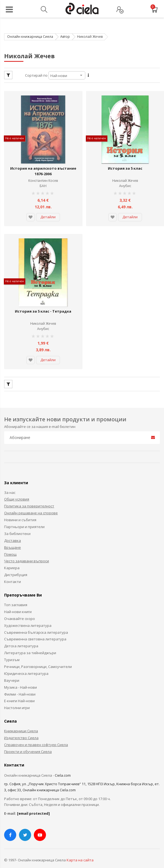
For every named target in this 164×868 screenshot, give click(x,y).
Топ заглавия (16, 596)
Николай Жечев (125, 176)
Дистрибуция (16, 566)
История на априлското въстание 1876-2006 (43, 167)
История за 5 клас (125, 164)
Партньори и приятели (24, 518)
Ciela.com (63, 766)
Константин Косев (43, 176)
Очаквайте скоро (20, 609)
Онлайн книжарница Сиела (30, 37)
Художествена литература (28, 616)
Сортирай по (36, 75)
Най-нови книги (18, 603)
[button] (31, 213)
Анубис (125, 181)
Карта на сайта (80, 851)
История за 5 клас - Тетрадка (43, 302)
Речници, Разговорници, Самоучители (38, 657)
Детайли (48, 212)
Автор (65, 37)
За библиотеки (17, 524)
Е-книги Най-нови (19, 692)
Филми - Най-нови (20, 685)
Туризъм (12, 651)
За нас (10, 483)
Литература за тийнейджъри (30, 644)
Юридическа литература (26, 664)
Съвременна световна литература (35, 630)
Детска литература (21, 637)
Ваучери (12, 671)
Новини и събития (20, 511)
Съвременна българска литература (36, 623)
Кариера (12, 559)
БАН (43, 181)
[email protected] (33, 804)
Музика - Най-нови (20, 678)
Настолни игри (17, 699)
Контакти (13, 573)
